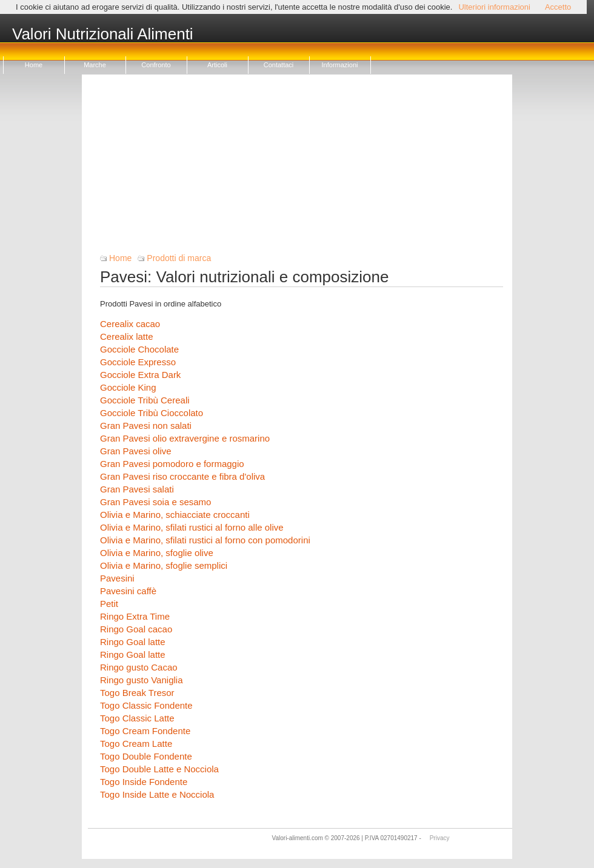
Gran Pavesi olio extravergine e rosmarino (185, 438)
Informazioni (340, 65)
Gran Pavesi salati (137, 489)
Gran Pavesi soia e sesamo (155, 502)
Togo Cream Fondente (145, 731)
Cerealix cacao (130, 324)
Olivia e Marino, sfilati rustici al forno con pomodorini (205, 540)
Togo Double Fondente (146, 756)
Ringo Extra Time (135, 616)
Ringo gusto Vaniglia (141, 680)
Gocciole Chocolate (139, 349)
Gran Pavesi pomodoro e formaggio (172, 464)
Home (34, 65)
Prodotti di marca (179, 258)
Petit (109, 604)
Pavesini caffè (128, 591)
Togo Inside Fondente (144, 782)
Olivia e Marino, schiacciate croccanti (175, 515)
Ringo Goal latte (133, 642)
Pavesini (117, 578)
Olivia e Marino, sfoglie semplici (164, 565)
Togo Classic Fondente (146, 705)
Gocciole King (128, 387)
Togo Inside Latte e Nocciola (157, 794)
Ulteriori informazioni (494, 7)
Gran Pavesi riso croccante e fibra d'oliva (182, 476)
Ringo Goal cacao (136, 629)
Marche (95, 65)
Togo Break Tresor (137, 693)
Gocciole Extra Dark (140, 375)
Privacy (440, 838)
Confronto (156, 65)
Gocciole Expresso (138, 362)
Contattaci (279, 65)
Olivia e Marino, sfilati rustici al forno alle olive (192, 527)
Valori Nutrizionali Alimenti (103, 35)
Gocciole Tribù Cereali (145, 400)
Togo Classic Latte (137, 718)
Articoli (217, 65)
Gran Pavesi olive (136, 451)
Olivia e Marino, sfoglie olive (157, 553)
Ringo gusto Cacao (139, 667)
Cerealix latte (127, 336)
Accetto (558, 7)
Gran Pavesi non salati (146, 426)
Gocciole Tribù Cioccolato (152, 413)
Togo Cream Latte (136, 744)
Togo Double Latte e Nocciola (159, 769)
